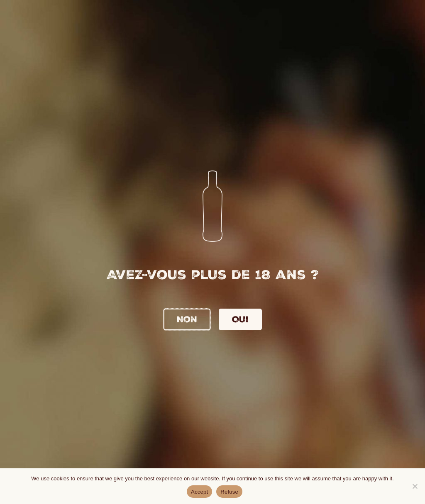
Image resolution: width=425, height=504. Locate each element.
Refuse (229, 492)
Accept (199, 492)
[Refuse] (415, 486)
